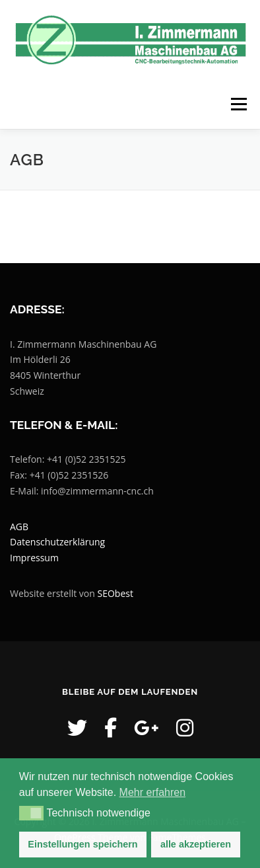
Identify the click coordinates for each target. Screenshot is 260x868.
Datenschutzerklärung (57, 542)
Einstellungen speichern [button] (82, 844)
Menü (238, 104)
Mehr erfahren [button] (153, 792)
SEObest (115, 593)
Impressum (34, 558)
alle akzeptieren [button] (196, 844)
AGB (19, 527)
